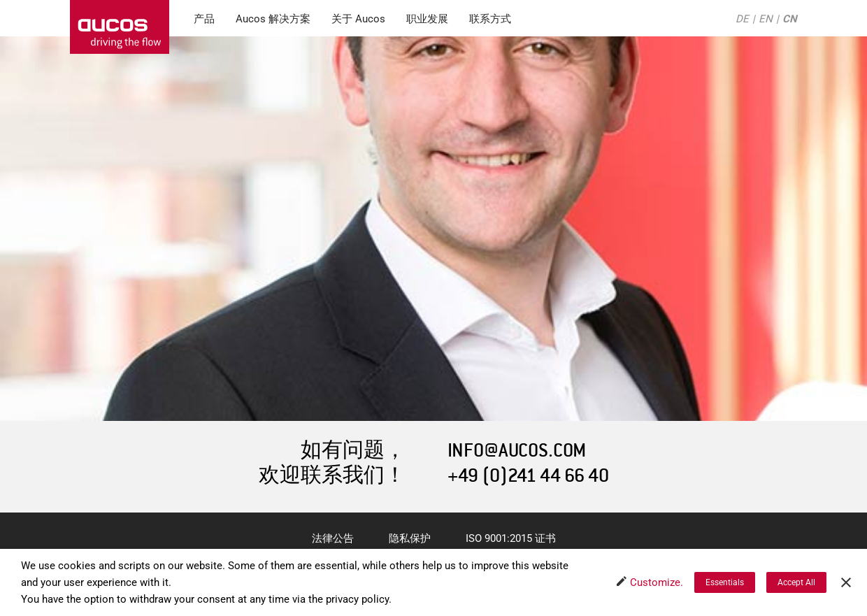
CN (790, 19)
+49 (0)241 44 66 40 (528, 476)
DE (742, 19)
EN (766, 19)
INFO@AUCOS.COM (517, 451)
